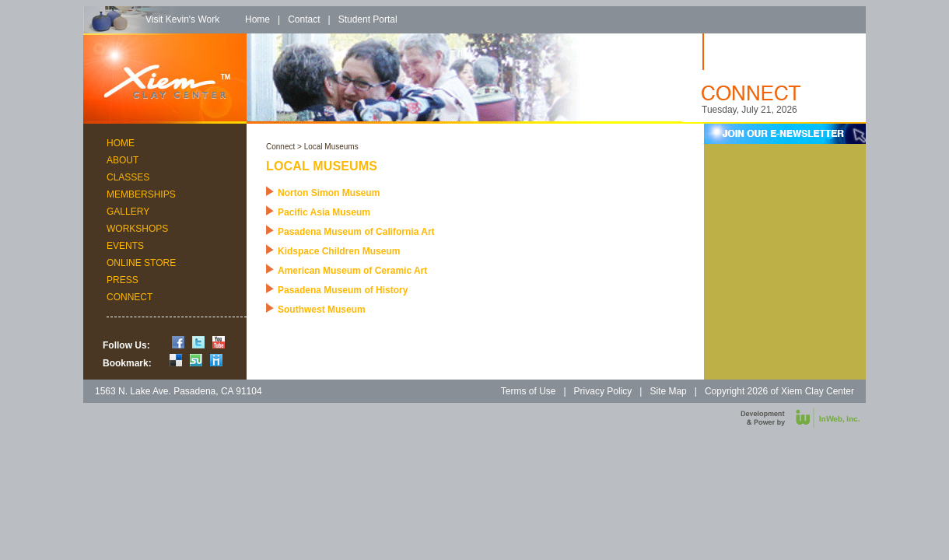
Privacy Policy (603, 391)
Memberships (141, 194)
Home (257, 19)
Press (123, 280)
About (123, 160)
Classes (128, 177)
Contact (304, 19)
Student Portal (368, 19)
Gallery (128, 212)
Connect (130, 297)
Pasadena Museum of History (343, 290)
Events (125, 246)
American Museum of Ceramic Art (352, 271)
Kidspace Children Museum (339, 251)
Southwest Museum (322, 310)
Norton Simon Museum (329, 193)
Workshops (137, 229)
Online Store (141, 263)
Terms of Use (529, 391)
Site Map (668, 391)
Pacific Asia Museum (324, 212)
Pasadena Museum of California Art (356, 232)
